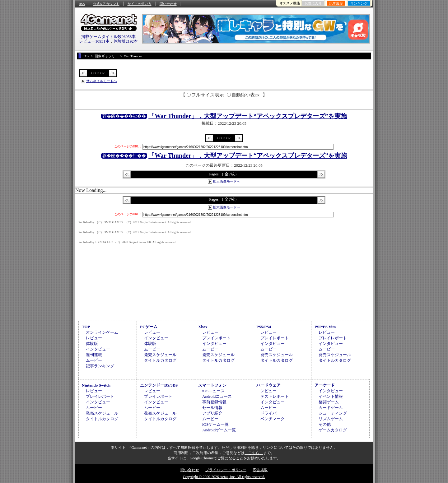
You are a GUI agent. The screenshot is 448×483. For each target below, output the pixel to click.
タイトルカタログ (160, 360)
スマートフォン (212, 385)
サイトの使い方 (140, 4)
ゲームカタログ (333, 430)
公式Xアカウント (106, 4)
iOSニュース (213, 391)
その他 (325, 424)
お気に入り (313, 3)
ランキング (359, 3)
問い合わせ (168, 4)
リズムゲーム (331, 419)
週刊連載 (94, 355)
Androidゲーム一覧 (219, 430)
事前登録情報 (214, 402)
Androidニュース (217, 396)
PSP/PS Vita (325, 327)
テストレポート (275, 396)
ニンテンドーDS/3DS (159, 385)
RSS (82, 4)
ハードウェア (268, 385)
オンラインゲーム (102, 332)
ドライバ (268, 413)
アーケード (325, 385)
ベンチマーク (273, 419)
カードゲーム (331, 408)
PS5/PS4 (264, 327)
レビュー (94, 338)
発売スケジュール (160, 355)
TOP (86, 327)
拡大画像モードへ (226, 181)
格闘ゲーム (329, 402)
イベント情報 (331, 396)
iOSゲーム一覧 (215, 424)
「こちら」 (254, 453)
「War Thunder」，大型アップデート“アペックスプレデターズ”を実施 (248, 116)
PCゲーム (149, 327)
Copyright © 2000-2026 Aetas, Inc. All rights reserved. (224, 477)
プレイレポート (216, 338)
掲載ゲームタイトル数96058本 (109, 37)
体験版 (92, 344)
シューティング (333, 413)
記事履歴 (336, 3)
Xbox (203, 327)
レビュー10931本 (94, 41)
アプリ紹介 (212, 413)
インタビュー (98, 349)
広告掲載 (260, 470)
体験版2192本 (126, 41)
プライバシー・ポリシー (226, 470)
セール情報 (212, 408)
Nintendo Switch (96, 385)
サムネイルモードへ (102, 81)
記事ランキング (100, 366)
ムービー (94, 360)
